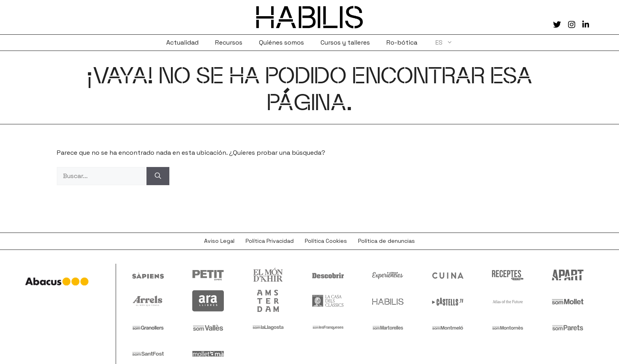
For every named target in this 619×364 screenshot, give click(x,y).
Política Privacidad (270, 241)
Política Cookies (326, 241)
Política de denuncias (386, 241)
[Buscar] (158, 176)
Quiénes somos (281, 42)
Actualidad (182, 42)
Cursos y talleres (345, 42)
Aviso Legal (219, 241)
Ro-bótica (402, 42)
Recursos (229, 42)
